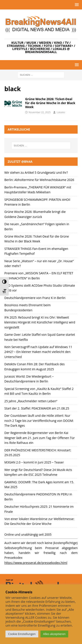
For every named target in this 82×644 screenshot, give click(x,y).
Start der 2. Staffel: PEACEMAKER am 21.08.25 (37, 408)
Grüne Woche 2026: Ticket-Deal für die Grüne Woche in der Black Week (50, 103)
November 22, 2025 (40, 112)
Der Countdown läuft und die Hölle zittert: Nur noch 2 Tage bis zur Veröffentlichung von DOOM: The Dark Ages (39, 421)
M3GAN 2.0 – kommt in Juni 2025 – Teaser (34, 462)
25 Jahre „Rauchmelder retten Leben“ (31, 401)
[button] (76, 5)
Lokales (61, 112)
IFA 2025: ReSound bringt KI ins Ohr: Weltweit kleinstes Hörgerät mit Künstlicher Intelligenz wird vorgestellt (40, 322)
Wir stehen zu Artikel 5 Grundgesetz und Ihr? (36, 173)
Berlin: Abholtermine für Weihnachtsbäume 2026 (39, 180)
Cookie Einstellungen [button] (22, 634)
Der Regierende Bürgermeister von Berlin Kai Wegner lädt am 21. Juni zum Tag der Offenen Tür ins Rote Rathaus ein (40, 438)
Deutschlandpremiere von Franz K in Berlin (35, 298)
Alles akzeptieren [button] (54, 634)
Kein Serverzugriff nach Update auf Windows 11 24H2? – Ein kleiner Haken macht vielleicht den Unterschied (38, 352)
